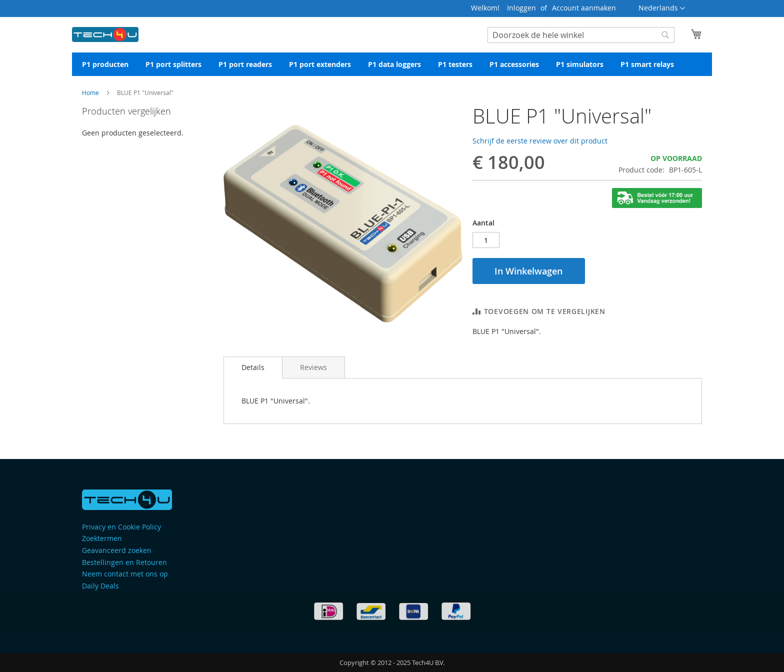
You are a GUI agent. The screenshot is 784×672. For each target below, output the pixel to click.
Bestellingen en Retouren (124, 562)
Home (90, 92)
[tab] (253, 367)
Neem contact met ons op (125, 574)
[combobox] (581, 35)
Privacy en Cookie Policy (121, 527)
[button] (662, 8)
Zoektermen (102, 538)
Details (253, 367)
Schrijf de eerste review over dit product (540, 141)
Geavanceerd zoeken (117, 550)
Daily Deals (100, 586)
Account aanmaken (584, 8)
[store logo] (105, 32)
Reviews (313, 367)
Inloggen (521, 8)
